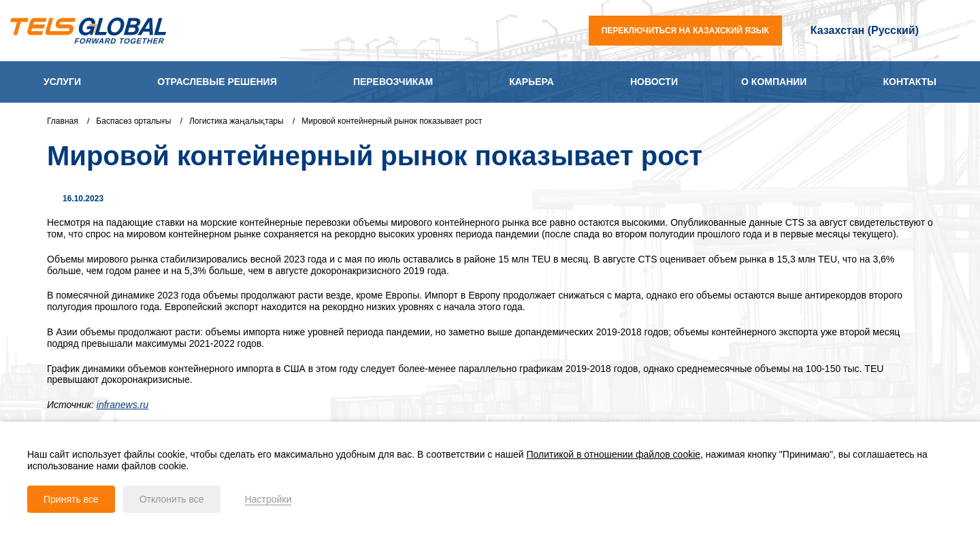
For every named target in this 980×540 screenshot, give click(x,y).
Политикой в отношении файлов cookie (614, 454)
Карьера (532, 82)
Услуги (62, 82)
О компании (774, 82)
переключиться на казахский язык (685, 31)
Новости (654, 82)
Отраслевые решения (217, 82)
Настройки (268, 499)
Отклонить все (172, 499)
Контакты (910, 82)
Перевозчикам (393, 82)
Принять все (71, 499)
